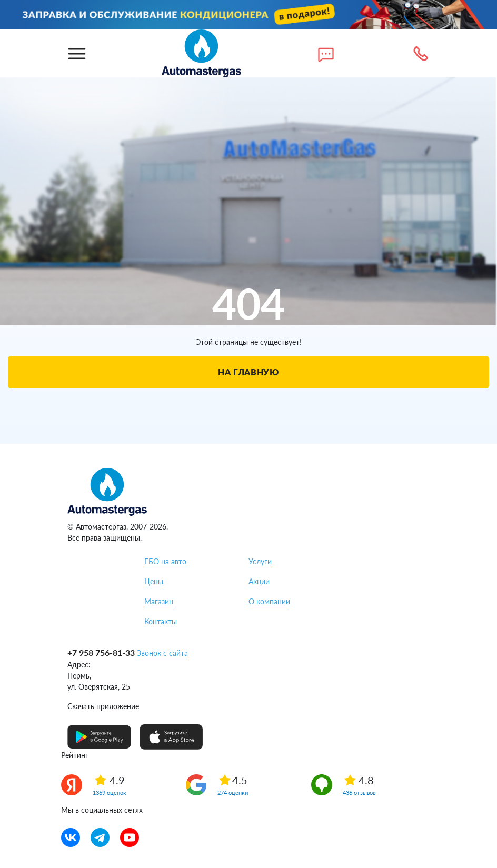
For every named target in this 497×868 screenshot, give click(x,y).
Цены (154, 581)
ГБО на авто (165, 561)
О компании (269, 601)
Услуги (260, 561)
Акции (259, 581)
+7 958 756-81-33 (101, 652)
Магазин (159, 601)
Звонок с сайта (162, 653)
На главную (248, 372)
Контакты (161, 621)
